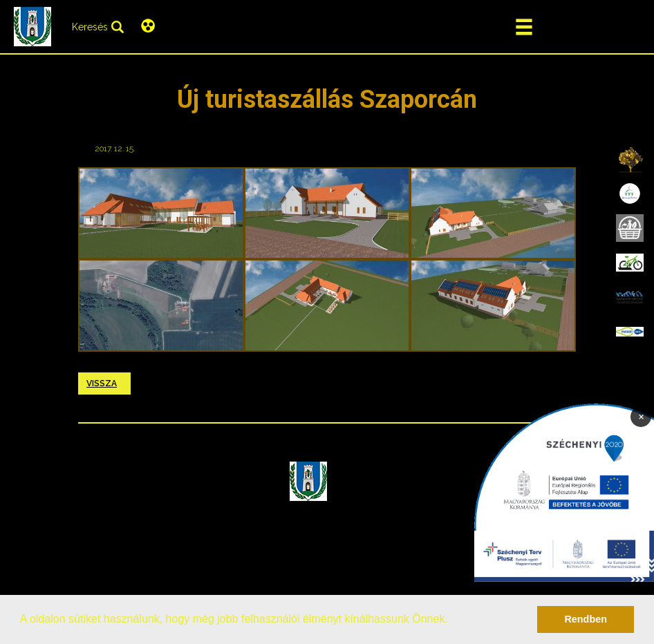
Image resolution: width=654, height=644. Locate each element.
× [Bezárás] (641, 416)
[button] (453, 621)
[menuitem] (630, 159)
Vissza (102, 383)
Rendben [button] (586, 619)
